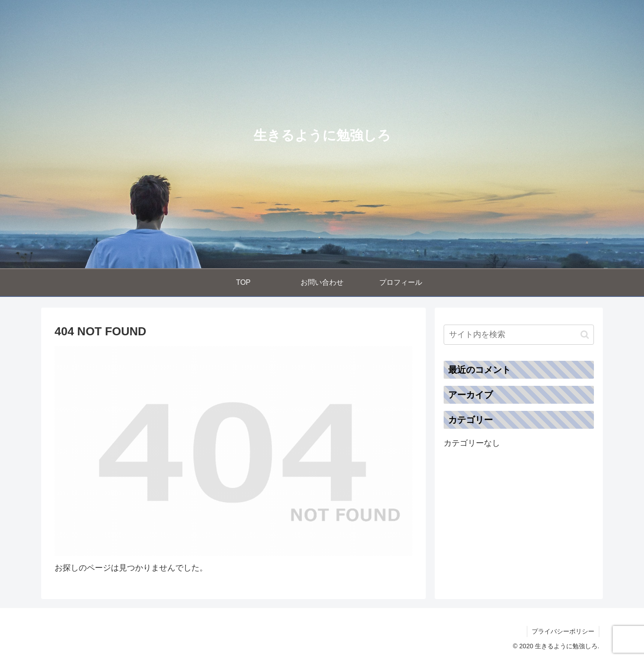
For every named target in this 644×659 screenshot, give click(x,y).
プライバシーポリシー (563, 631)
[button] (585, 335)
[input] (519, 335)
